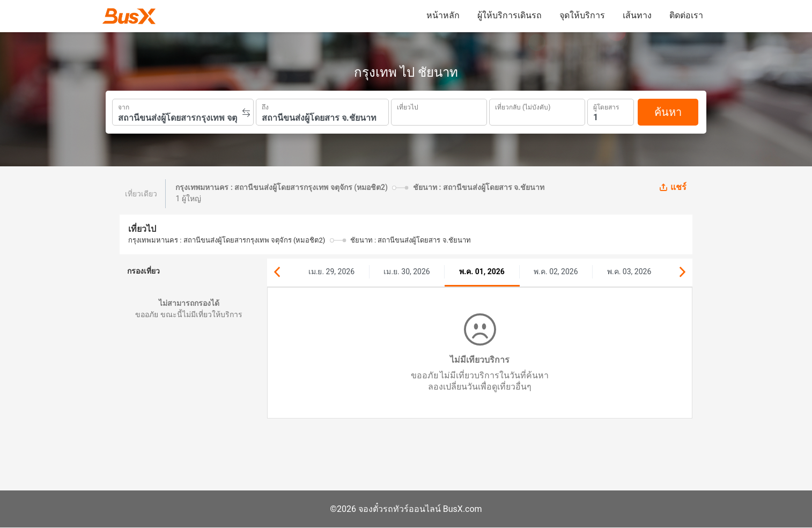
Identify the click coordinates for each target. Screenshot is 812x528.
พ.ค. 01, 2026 (482, 272)
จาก (124, 106)
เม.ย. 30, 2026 (407, 272)
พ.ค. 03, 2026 (629, 272)
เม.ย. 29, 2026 (331, 272)
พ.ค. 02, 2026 (556, 272)
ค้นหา (668, 112)
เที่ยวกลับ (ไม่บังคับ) (523, 106)
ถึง (265, 106)
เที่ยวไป (408, 106)
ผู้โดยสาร (606, 106)
